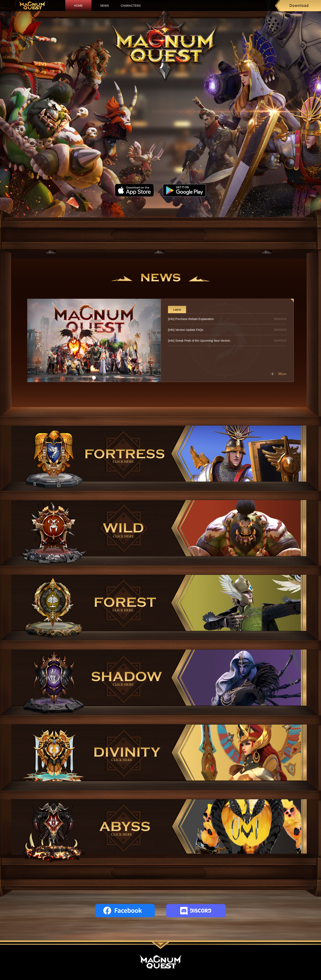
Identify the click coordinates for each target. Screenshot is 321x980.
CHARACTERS (131, 6)
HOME (78, 6)
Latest (177, 310)
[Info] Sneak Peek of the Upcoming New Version (199, 341)
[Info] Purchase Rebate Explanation (191, 319)
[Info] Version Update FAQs (186, 330)
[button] (94, 378)
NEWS (105, 6)
